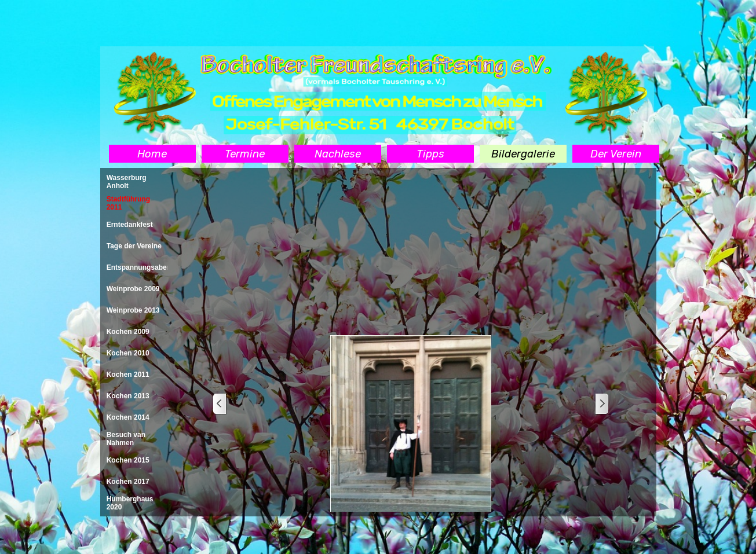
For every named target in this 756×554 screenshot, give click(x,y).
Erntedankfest (130, 225)
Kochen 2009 (128, 332)
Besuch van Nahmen (126, 439)
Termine (245, 154)
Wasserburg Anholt (127, 182)
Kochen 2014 (128, 417)
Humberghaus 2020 (130, 503)
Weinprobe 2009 (133, 289)
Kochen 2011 (128, 375)
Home (152, 154)
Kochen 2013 (128, 396)
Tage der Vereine (134, 246)
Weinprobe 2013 (133, 310)
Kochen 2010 (128, 353)
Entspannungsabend (141, 267)
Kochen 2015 (128, 460)
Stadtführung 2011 (128, 203)
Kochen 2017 (128, 482)
